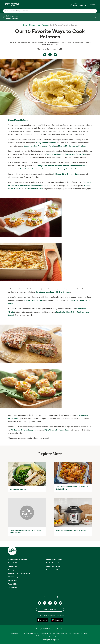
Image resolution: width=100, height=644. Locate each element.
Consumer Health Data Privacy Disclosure (66, 633)
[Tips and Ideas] (34, 25)
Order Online (12, 587)
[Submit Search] (94, 11)
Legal (49, 636)
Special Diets (12, 580)
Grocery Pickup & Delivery (17, 559)
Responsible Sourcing (54, 559)
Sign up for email (50, 609)
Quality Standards (53, 563)
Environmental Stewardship (56, 570)
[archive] (45, 25)
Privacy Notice (16, 633)
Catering (11, 570)
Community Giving (53, 566)
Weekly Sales (12, 566)
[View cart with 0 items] (92, 4)
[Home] (25, 25)
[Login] (78, 4)
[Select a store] (50, 17)
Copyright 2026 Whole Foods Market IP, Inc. (50, 629)
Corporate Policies (59, 636)
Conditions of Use (46, 633)
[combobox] (45, 11)
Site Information (41, 636)
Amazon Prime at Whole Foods (19, 573)
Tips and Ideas (13, 584)
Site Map (84, 633)
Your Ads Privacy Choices (30, 633)
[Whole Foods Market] (12, 4)
